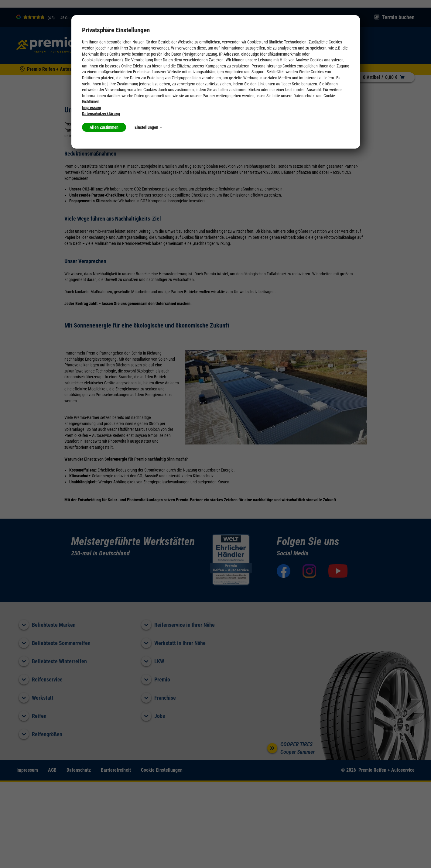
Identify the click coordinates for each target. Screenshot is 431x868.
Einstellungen (148, 127)
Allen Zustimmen (104, 127)
